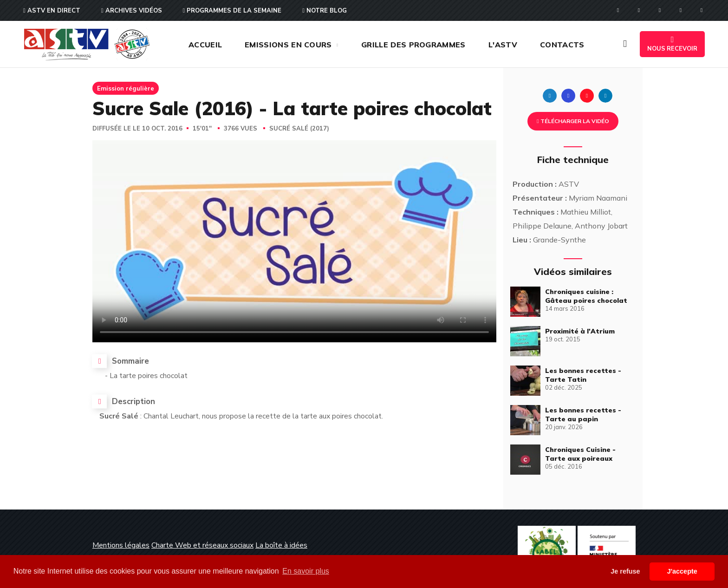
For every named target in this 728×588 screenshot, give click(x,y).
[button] (625, 44)
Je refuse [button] (625, 571)
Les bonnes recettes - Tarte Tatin (583, 375)
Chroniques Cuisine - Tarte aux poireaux (580, 454)
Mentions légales (121, 545)
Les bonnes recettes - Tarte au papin (583, 415)
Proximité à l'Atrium (580, 331)
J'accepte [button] (682, 571)
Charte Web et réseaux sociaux (202, 545)
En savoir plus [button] (306, 571)
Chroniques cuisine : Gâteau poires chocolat (586, 296)
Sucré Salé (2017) (299, 129)
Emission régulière (126, 88)
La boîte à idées (281, 545)
